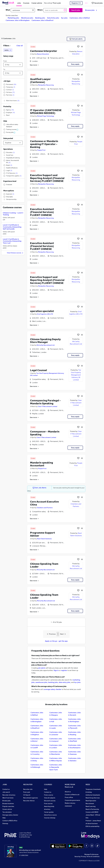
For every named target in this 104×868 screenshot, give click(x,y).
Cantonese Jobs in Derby (37, 759)
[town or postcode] (55, 10)
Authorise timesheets (93, 795)
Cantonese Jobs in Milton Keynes (56, 759)
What (8, 10)
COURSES (48, 785)
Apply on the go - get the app (56, 641)
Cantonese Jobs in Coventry (37, 753)
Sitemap (5, 823)
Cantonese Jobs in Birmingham (18, 20)
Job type (7, 81)
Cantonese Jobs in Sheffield (74, 740)
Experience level (10, 181)
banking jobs (53, 682)
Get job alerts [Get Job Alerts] (76, 39)
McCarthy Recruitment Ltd (46, 345)
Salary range (8, 56)
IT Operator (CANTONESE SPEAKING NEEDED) (46, 112)
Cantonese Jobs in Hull (56, 720)
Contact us (6, 789)
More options (9, 191)
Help (4, 818)
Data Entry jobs (53, 18)
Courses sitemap (50, 818)
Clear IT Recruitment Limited (47, 406)
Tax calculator (7, 812)
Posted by (7, 107)
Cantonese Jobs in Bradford (42, 20)
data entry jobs (65, 682)
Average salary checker (10, 815)
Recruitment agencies (31, 798)
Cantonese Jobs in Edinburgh (37, 766)
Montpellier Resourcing (46, 85)
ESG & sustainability (93, 826)
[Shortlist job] (78, 46)
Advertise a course (50, 815)
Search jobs (76, 10)
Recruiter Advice (29, 801)
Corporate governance (72, 800)
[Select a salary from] (13, 65)
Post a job (27, 792)
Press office (69, 797)
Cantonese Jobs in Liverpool (56, 740)
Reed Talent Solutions (44, 539)
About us (68, 792)
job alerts (42, 668)
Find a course (49, 795)
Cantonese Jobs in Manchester (56, 753)
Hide (5, 121)
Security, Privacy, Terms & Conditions (87, 856)
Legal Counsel (38, 370)
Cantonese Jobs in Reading (74, 733)
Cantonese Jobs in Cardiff (37, 746)
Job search (6, 792)
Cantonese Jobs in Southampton (74, 746)
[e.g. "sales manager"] (23, 10)
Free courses (48, 804)
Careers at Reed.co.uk (72, 795)
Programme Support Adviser (42, 534)
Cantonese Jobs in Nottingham (74, 720)
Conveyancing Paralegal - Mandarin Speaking (45, 402)
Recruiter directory (9, 795)
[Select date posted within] (13, 143)
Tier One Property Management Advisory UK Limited (76, 375)
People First (41, 150)
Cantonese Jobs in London (56, 746)
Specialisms (8, 149)
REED (88, 785)
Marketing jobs (13, 18)
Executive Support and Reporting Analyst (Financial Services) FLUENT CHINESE (47, 178)
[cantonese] (8, 50)
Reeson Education (43, 54)
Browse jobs (91, 10)
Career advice (7, 809)
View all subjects (50, 798)
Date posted (8, 138)
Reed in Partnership (92, 809)
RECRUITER (28, 785)
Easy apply (75, 64)
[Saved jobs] (97, 3)
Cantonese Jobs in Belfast (80, 18)
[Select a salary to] (13, 73)
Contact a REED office (10, 821)
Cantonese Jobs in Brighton (37, 733)
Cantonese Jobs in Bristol (37, 740)
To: (4, 69)
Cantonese (7, 38)
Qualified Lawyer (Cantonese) (40, 81)
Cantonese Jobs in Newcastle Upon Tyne (56, 767)
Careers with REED (92, 812)
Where (40, 10)
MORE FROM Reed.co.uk (70, 786)
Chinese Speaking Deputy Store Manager (45, 341)
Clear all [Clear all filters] (20, 46)
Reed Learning (91, 806)
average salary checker (53, 689)
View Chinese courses (15, 253)
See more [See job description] (34, 65)
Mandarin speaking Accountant (41, 464)
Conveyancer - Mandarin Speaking (45, 433)
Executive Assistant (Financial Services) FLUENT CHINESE (42, 212)
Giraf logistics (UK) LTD (45, 314)
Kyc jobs (64, 18)
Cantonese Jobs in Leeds (56, 727)
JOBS (5, 785)
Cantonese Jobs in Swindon (74, 759)
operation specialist (42, 311)
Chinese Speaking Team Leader (44, 565)
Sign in (56, 670)
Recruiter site (28, 789)
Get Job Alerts (40, 488)
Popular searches (8, 806)
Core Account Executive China (44, 503)
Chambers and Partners (45, 508)
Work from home (8, 798)
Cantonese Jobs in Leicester (56, 733)
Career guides (49, 812)
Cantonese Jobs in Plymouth (74, 727)
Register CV (76, 3)
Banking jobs (40, 18)
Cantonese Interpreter (44, 51)
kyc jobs (77, 682)
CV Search (27, 795)
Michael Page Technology (46, 116)
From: (5, 61)
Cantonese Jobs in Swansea (74, 753)
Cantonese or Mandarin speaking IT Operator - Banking (44, 144)
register (64, 670)
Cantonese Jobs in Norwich (74, 714)
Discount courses (50, 801)
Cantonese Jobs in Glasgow (56, 714)
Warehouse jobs (27, 18)
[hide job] (82, 46)
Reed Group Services (93, 798)
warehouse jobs (41, 682)
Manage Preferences (91, 854)
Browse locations (8, 804)
